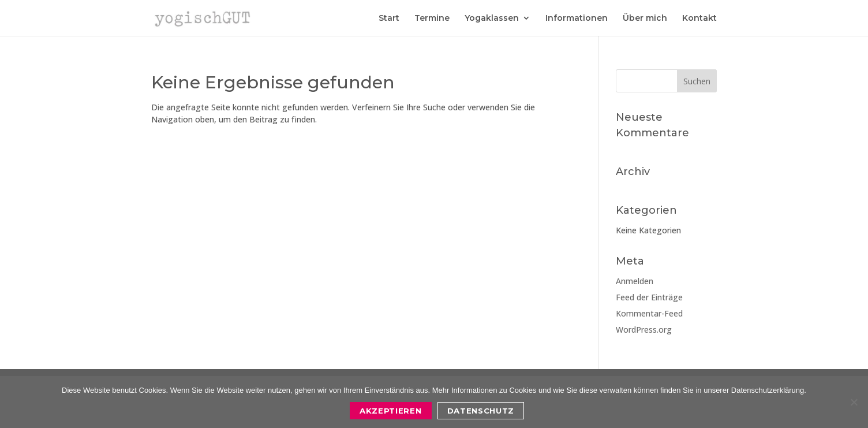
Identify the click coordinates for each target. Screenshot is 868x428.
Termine (432, 18)
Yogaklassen (492, 18)
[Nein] (854, 402)
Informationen (577, 18)
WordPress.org (644, 330)
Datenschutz (481, 411)
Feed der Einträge (649, 297)
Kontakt (699, 18)
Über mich (645, 18)
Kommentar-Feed (649, 313)
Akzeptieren (390, 411)
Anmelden (635, 281)
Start (389, 18)
